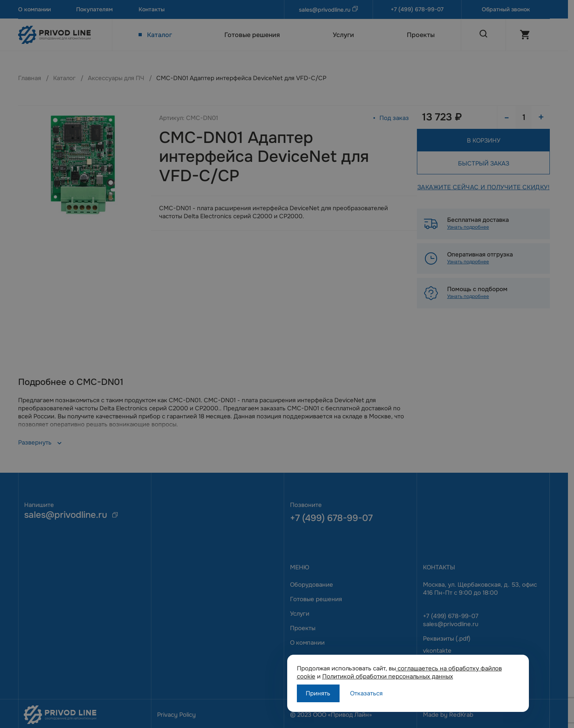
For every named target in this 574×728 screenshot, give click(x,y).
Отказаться (366, 693)
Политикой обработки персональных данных (388, 676)
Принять (318, 693)
